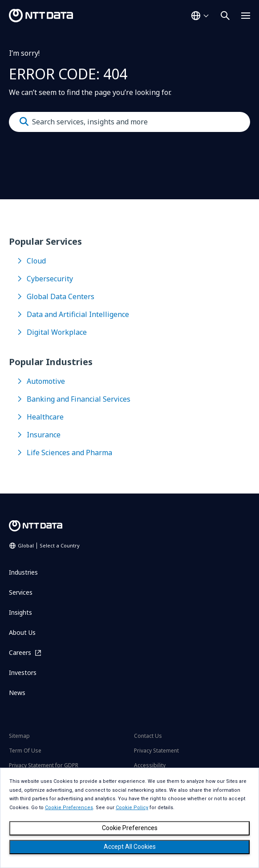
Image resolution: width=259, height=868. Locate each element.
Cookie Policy (132, 808)
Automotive (46, 381)
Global (49, 545)
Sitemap (19, 736)
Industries (23, 572)
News (17, 693)
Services (21, 592)
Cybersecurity (50, 279)
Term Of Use (25, 751)
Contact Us (148, 736)
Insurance (44, 435)
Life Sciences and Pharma (69, 453)
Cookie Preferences (130, 828)
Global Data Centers (61, 296)
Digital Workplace (57, 332)
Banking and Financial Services (79, 399)
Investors (23, 673)
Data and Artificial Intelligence (78, 314)
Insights (20, 612)
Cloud (36, 261)
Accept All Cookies (130, 847)
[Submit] (24, 122)
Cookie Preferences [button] (69, 808)
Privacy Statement (156, 751)
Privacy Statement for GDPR (44, 765)
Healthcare (45, 417)
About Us (22, 632)
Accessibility (150, 765)
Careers (20, 652)
